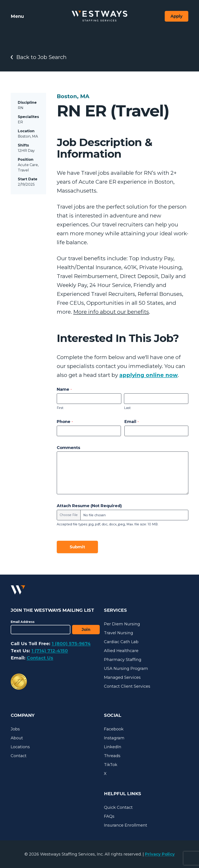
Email (132, 422)
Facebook (114, 729)
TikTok (111, 765)
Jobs (15, 729)
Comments (68, 448)
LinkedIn (113, 747)
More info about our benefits (111, 312)
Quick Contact (118, 807)
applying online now (148, 375)
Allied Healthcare (121, 651)
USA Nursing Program (126, 669)
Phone (65, 422)
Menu (17, 16)
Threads (112, 756)
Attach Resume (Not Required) (89, 506)
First (60, 408)
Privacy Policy (160, 854)
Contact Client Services (127, 686)
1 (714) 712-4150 (50, 651)
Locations (20, 747)
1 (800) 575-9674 (71, 644)
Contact (19, 756)
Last (127, 408)
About (17, 738)
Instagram (114, 738)
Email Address (23, 622)
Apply (177, 16)
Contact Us (40, 658)
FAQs (109, 816)
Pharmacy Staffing (123, 660)
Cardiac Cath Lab (121, 642)
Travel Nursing (119, 633)
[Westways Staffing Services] (99, 16)
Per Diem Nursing (122, 624)
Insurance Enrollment (126, 825)
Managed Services (122, 677)
